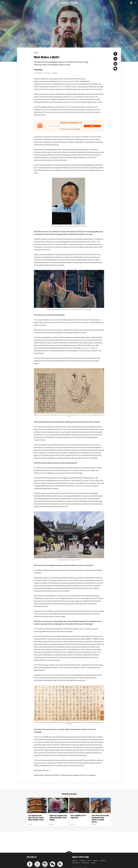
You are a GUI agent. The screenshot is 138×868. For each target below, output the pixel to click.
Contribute (82, 861)
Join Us (89, 861)
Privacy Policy (85, 863)
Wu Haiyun (39, 70)
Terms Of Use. (77, 129)
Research (96, 861)
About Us (75, 861)
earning (70, 102)
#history (55, 73)
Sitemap (93, 863)
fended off (62, 87)
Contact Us (103, 861)
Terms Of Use (76, 863)
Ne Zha (67, 107)
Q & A (36, 53)
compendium (85, 348)
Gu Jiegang (46, 435)
